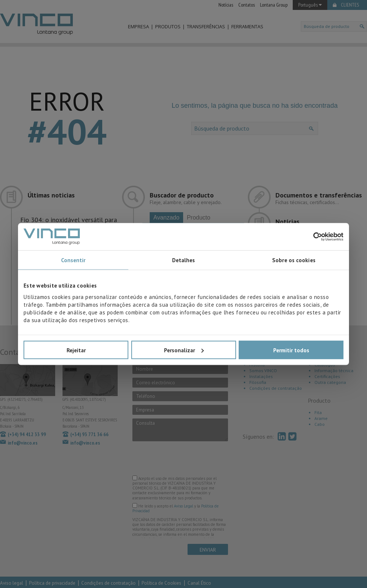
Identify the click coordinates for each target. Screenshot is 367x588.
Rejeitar (76, 350)
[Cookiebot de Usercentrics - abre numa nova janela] (311, 236)
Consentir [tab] (73, 260)
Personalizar (184, 350)
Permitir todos (291, 350)
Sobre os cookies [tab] (294, 260)
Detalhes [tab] (184, 260)
